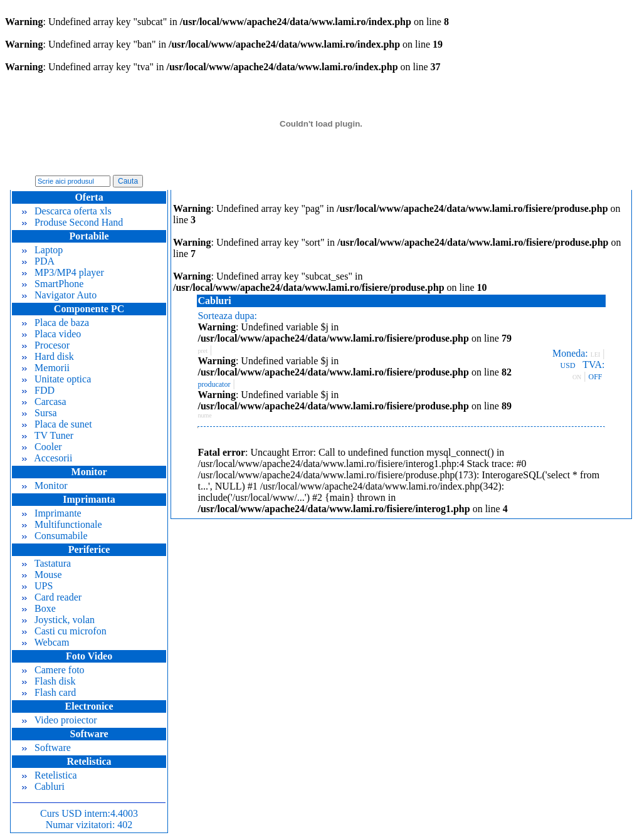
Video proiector (60, 720)
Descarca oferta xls (67, 211)
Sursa (39, 413)
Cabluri (43, 786)
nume (204, 415)
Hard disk (48, 356)
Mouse (42, 575)
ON (577, 377)
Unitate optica (56, 379)
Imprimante (52, 513)
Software (46, 748)
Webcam (45, 642)
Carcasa (44, 402)
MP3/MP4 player (63, 272)
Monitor (45, 486)
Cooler (42, 447)
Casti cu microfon (64, 631)
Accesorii (47, 458)
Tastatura (46, 563)
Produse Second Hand (72, 222)
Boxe (39, 608)
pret (203, 351)
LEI (596, 354)
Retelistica (50, 775)
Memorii (46, 368)
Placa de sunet (57, 424)
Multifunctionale (62, 524)
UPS (37, 586)
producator (214, 384)
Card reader (52, 597)
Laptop (42, 250)
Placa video (51, 334)
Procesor (46, 345)
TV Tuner (48, 435)
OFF (596, 377)
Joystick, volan (58, 620)
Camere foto (53, 670)
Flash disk (49, 681)
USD (568, 365)
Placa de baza (55, 323)
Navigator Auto (59, 295)
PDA (38, 261)
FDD (38, 390)
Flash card (49, 692)
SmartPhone (53, 284)
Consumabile (55, 536)
